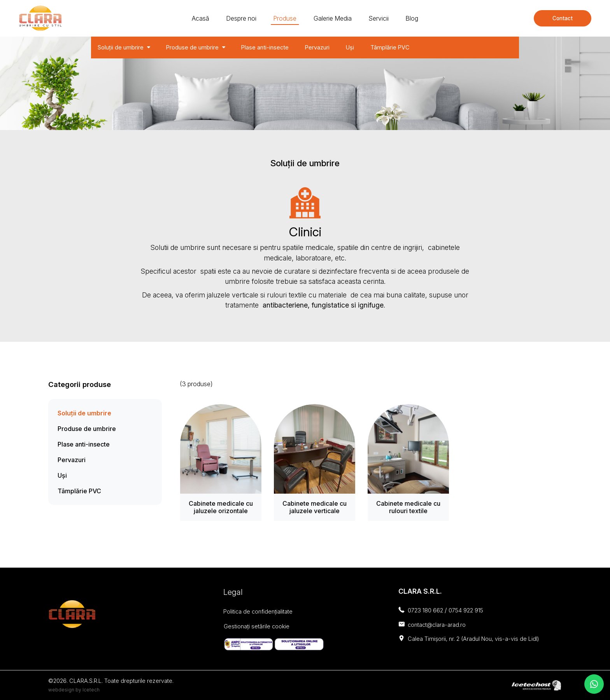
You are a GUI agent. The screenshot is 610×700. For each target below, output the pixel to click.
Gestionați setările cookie (257, 626)
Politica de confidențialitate (258, 611)
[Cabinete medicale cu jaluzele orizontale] (221, 463)
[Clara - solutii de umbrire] (40, 18)
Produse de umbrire (87, 429)
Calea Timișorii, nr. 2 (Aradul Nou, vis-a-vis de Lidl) (473, 639)
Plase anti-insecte (84, 444)
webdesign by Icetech (74, 690)
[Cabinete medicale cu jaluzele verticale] (315, 463)
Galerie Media (333, 18)
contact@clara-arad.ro (437, 625)
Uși (62, 475)
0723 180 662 (425, 610)
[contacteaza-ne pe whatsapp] (594, 684)
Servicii (379, 18)
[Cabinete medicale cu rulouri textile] (408, 463)
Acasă (201, 18)
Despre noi (241, 18)
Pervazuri (72, 460)
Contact (563, 18)
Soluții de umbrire (84, 413)
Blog (412, 18)
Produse (285, 18)
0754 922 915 (466, 610)
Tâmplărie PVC (79, 491)
